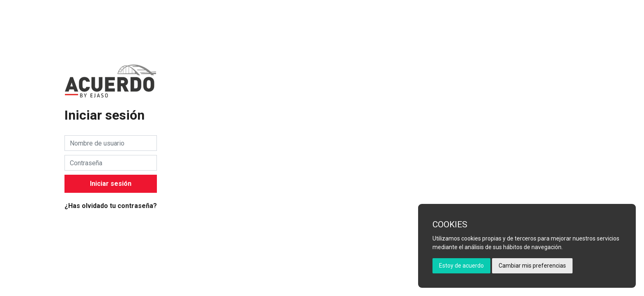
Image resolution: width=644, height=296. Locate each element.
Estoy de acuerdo (461, 266)
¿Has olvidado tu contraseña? (111, 206)
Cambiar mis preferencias (532, 266)
